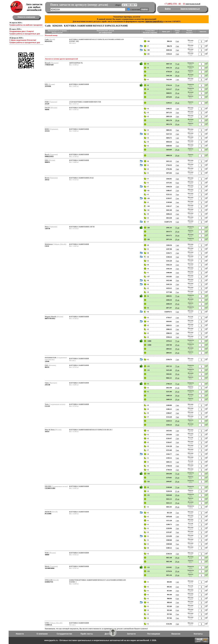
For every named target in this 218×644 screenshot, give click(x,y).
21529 (47, 104)
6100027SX (49, 582)
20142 (47, 180)
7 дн (177, 206)
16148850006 (50, 568)
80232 (47, 367)
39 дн (177, 75)
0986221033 (49, 156)
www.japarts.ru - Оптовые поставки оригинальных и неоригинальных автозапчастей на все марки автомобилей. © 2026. (100, 640)
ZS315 (47, 131)
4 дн (177, 595)
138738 (47, 229)
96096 (47, 109)
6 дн (177, 173)
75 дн (177, 64)
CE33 (47, 246)
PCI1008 (48, 514)
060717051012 (50, 318)
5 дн (177, 222)
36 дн (177, 507)
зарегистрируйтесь (154, 21)
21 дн (177, 388)
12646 (47, 361)
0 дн (177, 41)
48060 (47, 555)
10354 (47, 431)
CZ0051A (48, 625)
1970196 (48, 86)
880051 (47, 162)
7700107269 (49, 65)
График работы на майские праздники (26, 25)
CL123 (47, 406)
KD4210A (48, 41)
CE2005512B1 (50, 488)
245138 (47, 385)
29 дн (177, 68)
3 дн (177, 50)
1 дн (177, 79)
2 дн (177, 46)
